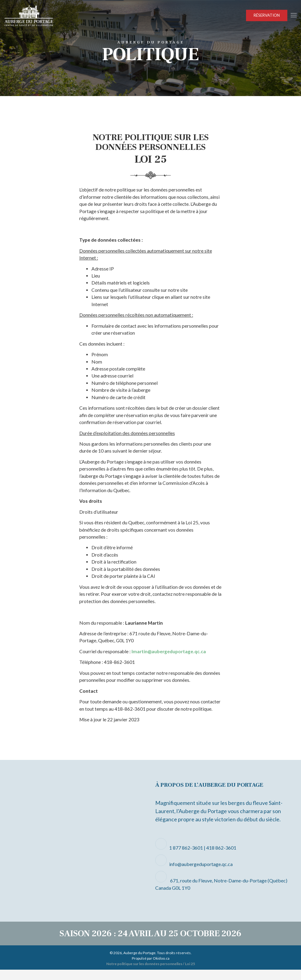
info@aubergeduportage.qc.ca (201, 874)
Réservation (267, 15)
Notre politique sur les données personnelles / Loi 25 (151, 974)
